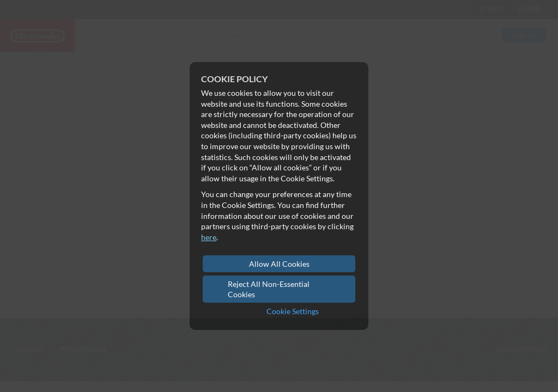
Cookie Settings (293, 311)
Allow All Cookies (279, 264)
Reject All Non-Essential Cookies (269, 289)
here (209, 237)
